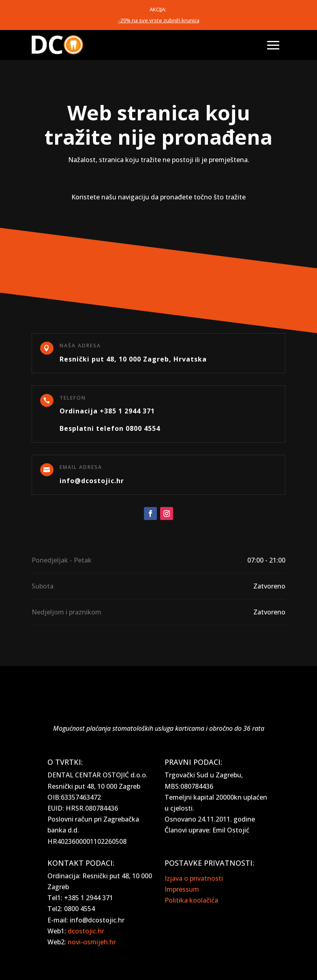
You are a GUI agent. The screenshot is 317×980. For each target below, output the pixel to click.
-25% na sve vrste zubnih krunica (159, 20)
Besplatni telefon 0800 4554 (110, 428)
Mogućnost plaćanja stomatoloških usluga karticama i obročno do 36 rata (159, 728)
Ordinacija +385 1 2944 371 (107, 411)
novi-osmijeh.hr (92, 942)
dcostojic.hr (86, 931)
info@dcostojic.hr (92, 481)
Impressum (182, 889)
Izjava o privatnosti (194, 878)
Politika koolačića (191, 900)
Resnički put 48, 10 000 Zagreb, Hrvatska (133, 359)
